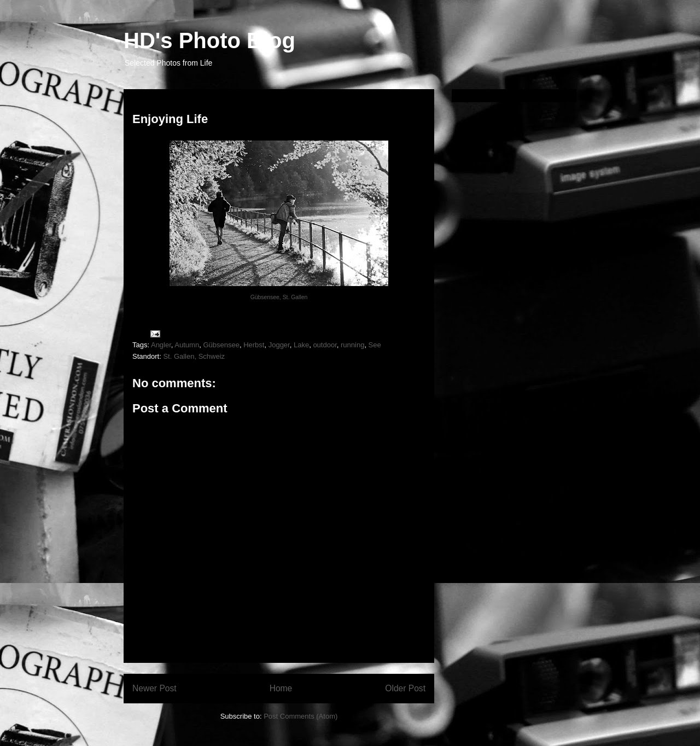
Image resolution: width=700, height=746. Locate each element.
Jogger (279, 345)
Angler (161, 345)
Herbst (254, 345)
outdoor (325, 345)
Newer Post (154, 688)
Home (281, 688)
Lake (301, 345)
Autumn (187, 345)
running (352, 345)
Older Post (405, 688)
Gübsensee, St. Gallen (279, 297)
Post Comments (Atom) (301, 716)
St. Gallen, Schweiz (194, 356)
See (375, 345)
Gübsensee (221, 345)
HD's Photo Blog (209, 40)
